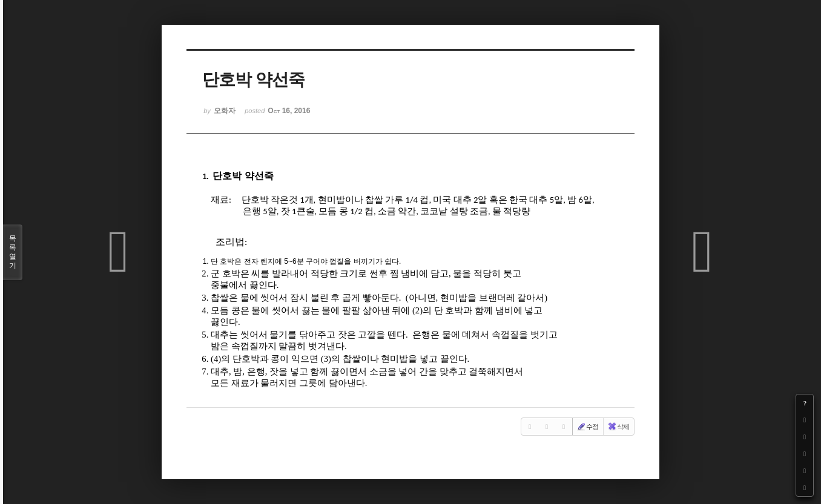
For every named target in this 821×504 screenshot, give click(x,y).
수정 (587, 427)
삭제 (618, 427)
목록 (13, 252)
